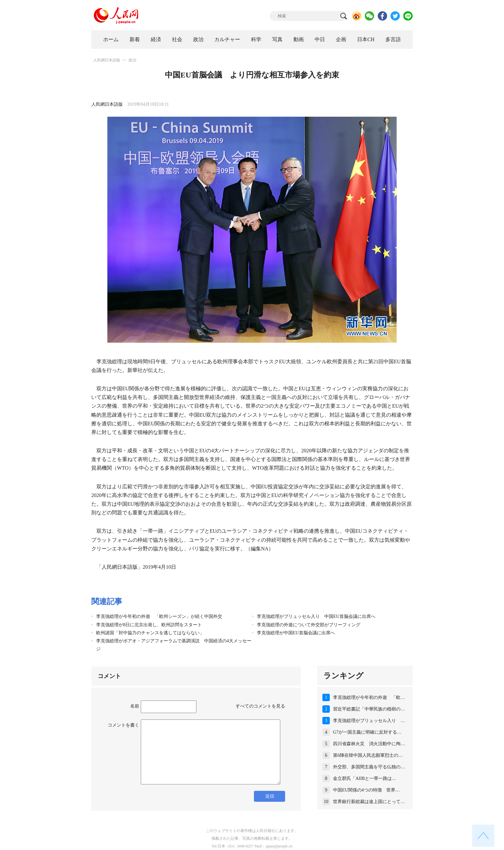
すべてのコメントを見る (260, 706)
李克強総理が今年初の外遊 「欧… (369, 697)
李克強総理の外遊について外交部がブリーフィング (309, 625)
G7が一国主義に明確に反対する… (367, 732)
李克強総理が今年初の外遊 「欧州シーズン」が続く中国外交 (159, 616)
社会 (177, 39)
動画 (299, 39)
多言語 (393, 39)
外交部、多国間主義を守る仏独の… (369, 767)
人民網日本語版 (107, 60)
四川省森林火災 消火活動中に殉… (369, 744)
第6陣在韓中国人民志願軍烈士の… (368, 755)
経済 (156, 39)
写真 (277, 39)
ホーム (111, 39)
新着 (135, 39)
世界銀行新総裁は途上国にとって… (369, 802)
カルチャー (227, 39)
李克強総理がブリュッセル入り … (369, 721)
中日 (320, 39)
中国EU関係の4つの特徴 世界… (366, 790)
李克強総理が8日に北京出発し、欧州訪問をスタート (149, 625)
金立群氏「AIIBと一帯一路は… (365, 778)
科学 (256, 39)
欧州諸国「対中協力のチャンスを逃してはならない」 (150, 633)
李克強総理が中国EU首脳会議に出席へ (296, 633)
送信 (270, 796)
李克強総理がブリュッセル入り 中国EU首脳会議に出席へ (316, 616)
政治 (198, 39)
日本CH (366, 39)
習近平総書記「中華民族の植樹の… (369, 709)
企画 (341, 39)
